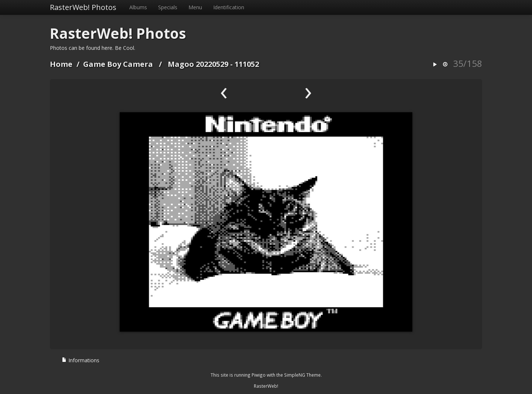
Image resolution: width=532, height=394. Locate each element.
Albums (138, 7)
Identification (229, 7)
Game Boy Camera (118, 64)
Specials (168, 7)
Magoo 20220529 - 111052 (213, 64)
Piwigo (259, 375)
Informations (81, 360)
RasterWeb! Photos (83, 7)
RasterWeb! (266, 386)
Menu (195, 7)
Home (61, 64)
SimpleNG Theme (302, 375)
